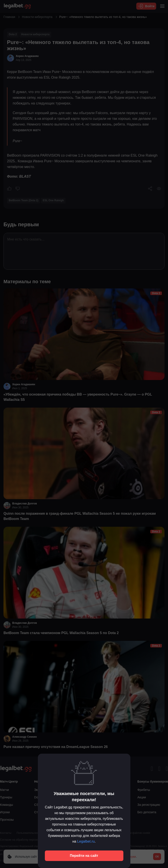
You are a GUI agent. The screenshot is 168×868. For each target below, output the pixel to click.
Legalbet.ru (86, 841)
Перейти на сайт (84, 856)
